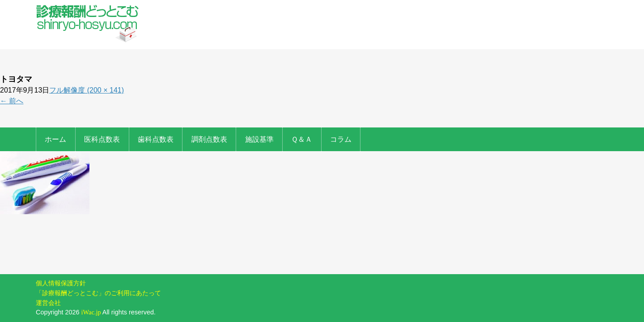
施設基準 (259, 139)
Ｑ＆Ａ (302, 139)
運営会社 (48, 273)
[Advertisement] (379, 65)
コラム (341, 139)
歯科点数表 (156, 139)
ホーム (55, 139)
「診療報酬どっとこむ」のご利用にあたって (98, 263)
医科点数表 (102, 139)
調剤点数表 (209, 139)
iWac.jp (91, 282)
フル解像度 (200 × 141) (87, 90)
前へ (12, 101)
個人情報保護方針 (61, 253)
